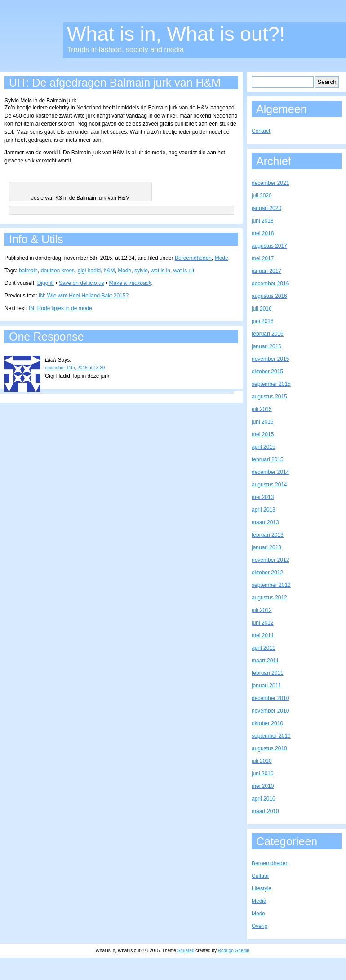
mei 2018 (263, 233)
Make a (130, 283)
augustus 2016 (269, 296)
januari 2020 (266, 208)
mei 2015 (263, 434)
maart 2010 (265, 811)
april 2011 (264, 648)
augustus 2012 (269, 598)
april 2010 (264, 799)
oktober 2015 (267, 372)
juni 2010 (263, 774)
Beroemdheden (193, 258)
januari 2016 (266, 346)
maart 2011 (265, 661)
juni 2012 (263, 623)
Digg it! (46, 283)
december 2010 (270, 698)
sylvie (141, 271)
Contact (261, 131)
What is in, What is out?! (176, 34)
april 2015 (264, 447)
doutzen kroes (58, 271)
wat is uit (184, 271)
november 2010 (270, 711)
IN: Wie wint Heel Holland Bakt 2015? (84, 296)
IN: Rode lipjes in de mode (60, 308)
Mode (222, 258)
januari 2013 (266, 547)
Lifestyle (262, 888)
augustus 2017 (269, 246)
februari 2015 (268, 459)
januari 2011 (266, 686)
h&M (109, 271)
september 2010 (271, 736)
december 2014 (270, 472)
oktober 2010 (267, 723)
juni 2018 (263, 221)
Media (259, 901)
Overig (259, 926)
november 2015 (270, 359)
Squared (186, 951)
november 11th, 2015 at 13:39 (75, 368)
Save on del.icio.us (82, 283)
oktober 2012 (267, 573)
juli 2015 (262, 409)
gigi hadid (89, 271)
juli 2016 (262, 309)
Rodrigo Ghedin (234, 951)
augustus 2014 (269, 485)
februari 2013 (268, 535)
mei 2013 (263, 497)
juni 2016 (263, 321)
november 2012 (270, 560)
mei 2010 (263, 786)
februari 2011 (268, 673)
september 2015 (271, 384)
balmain (28, 271)
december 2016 (270, 284)
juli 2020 (262, 196)
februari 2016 (268, 334)
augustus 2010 (269, 748)
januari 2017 (266, 271)
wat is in (161, 271)
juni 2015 (263, 422)
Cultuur (260, 876)
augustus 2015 (269, 397)
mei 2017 (263, 258)
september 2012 (271, 585)
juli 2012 (262, 610)
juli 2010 (262, 761)
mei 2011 (263, 635)
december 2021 (270, 183)
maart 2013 (265, 522)
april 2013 (264, 510)
